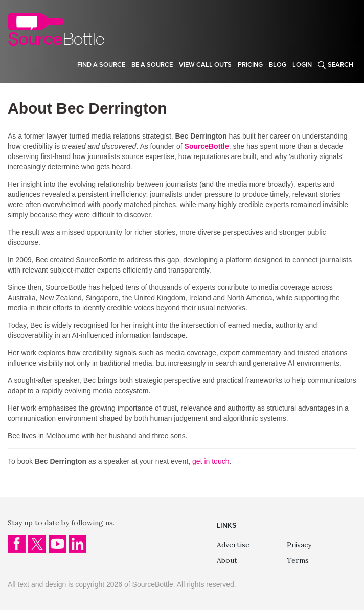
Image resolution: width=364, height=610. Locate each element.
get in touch (211, 461)
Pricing (250, 65)
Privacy (299, 545)
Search (340, 65)
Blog (278, 65)
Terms (298, 560)
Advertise (233, 545)
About (227, 560)
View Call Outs (205, 65)
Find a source (101, 65)
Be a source (152, 65)
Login (302, 65)
